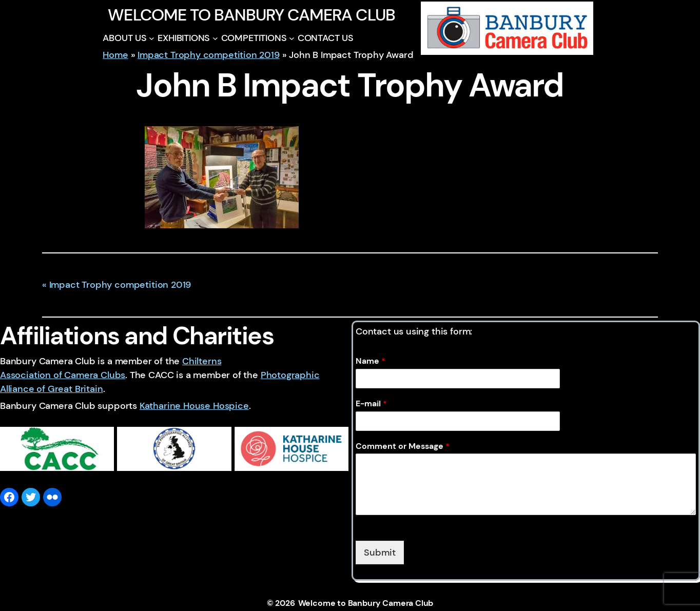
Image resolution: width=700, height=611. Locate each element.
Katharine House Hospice (194, 406)
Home (115, 55)
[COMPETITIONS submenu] (292, 38)
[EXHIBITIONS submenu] (215, 38)
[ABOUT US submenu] (152, 38)
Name (371, 361)
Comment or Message (403, 446)
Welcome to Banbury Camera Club (251, 15)
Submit (380, 553)
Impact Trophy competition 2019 (209, 55)
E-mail (371, 404)
